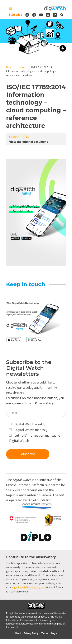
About (18, 633)
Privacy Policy (44, 403)
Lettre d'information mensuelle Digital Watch (35, 438)
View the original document (29, 142)
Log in (54, 633)
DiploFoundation (29, 617)
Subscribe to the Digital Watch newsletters (29, 368)
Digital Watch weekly (27, 424)
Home (10, 67)
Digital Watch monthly (28, 430)
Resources (21, 67)
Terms (45, 633)
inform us (39, 624)
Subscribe (16, 15)
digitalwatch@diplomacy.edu (29, 587)
